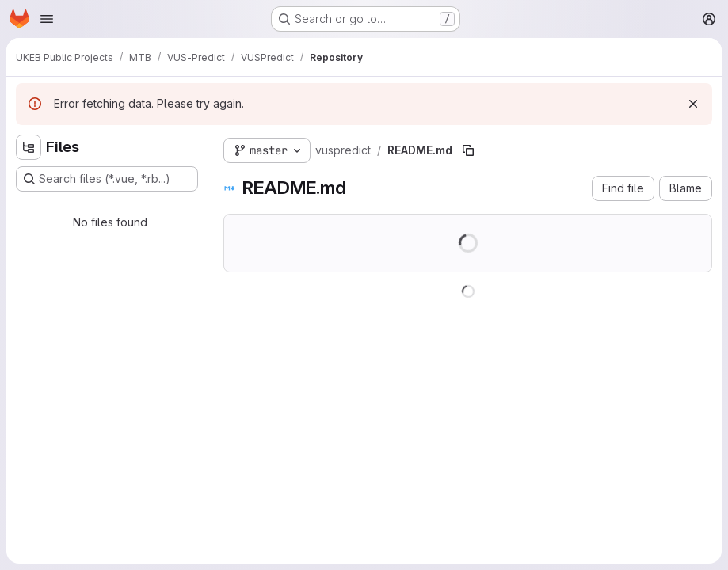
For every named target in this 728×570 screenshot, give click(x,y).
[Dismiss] (693, 104)
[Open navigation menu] (47, 19)
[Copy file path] (468, 150)
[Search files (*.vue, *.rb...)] (107, 179)
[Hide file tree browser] (29, 147)
